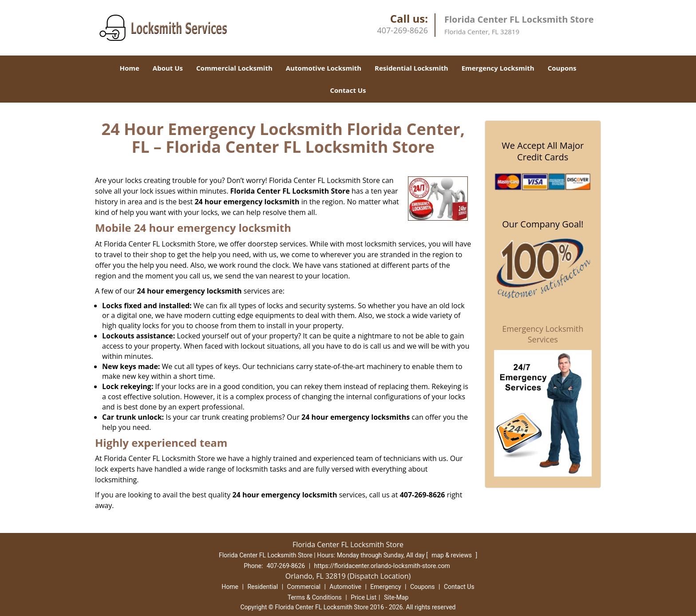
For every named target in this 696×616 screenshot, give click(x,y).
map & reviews (452, 555)
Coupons (562, 68)
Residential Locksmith (411, 68)
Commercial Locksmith (234, 68)
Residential (263, 587)
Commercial (304, 587)
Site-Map (396, 597)
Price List (364, 597)
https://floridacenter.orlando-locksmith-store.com (382, 566)
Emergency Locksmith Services (543, 334)
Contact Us (348, 90)
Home (129, 68)
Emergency (386, 587)
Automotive (345, 587)
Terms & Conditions (315, 597)
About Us (168, 68)
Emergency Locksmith (498, 68)
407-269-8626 (402, 30)
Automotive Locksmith (324, 68)
